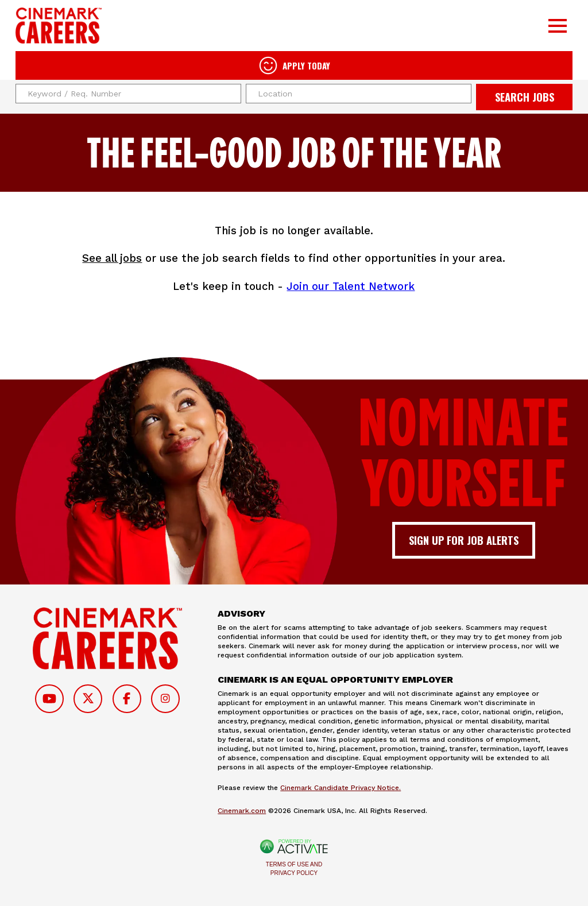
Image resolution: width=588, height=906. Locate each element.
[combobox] (359, 94)
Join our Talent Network (351, 286)
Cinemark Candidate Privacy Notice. (341, 788)
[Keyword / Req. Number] (128, 94)
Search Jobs (525, 97)
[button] (461, 94)
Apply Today (306, 65)
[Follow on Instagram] (165, 699)
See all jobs (112, 258)
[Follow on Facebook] (127, 699)
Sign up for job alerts (464, 540)
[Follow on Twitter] (88, 699)
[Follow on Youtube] (49, 699)
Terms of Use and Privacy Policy (294, 869)
